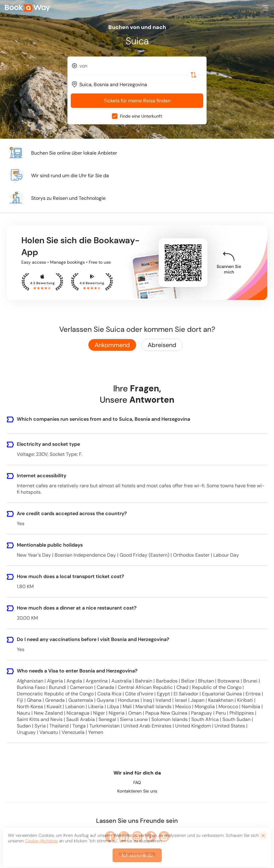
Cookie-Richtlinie (41, 845)
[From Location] (140, 66)
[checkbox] (115, 116)
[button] (265, 8)
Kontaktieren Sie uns (137, 791)
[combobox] (137, 66)
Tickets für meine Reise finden (137, 101)
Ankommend (112, 345)
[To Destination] (140, 84)
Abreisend (162, 345)
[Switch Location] (193, 75)
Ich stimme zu (137, 859)
